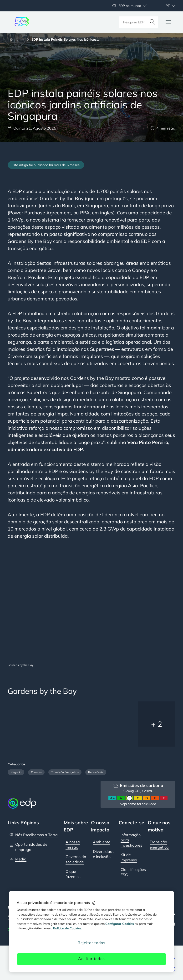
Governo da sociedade (76, 859)
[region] (91, 932)
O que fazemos (73, 874)
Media (21, 859)
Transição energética (159, 845)
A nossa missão (73, 845)
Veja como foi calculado (138, 804)
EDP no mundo (130, 6)
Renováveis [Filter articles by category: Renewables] (96, 772)
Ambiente (102, 842)
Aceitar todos (91, 959)
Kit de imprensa (129, 857)
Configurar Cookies (120, 924)
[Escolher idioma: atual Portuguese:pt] (165, 6)
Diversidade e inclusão (104, 854)
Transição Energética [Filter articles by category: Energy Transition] (65, 772)
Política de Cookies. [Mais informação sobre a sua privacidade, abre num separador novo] (68, 928)
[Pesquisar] (152, 22)
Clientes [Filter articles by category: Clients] (36, 772)
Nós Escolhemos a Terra (36, 835)
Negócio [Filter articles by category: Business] (16, 772)
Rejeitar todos (91, 943)
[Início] (13, 39)
